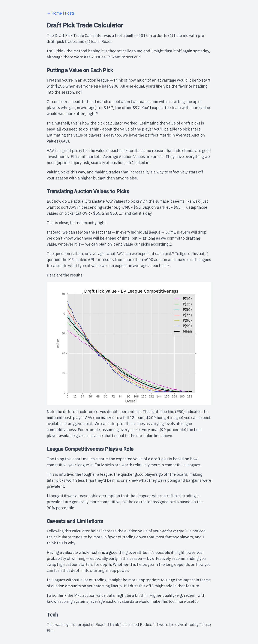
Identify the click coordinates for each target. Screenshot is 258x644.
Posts (70, 13)
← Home (54, 13)
